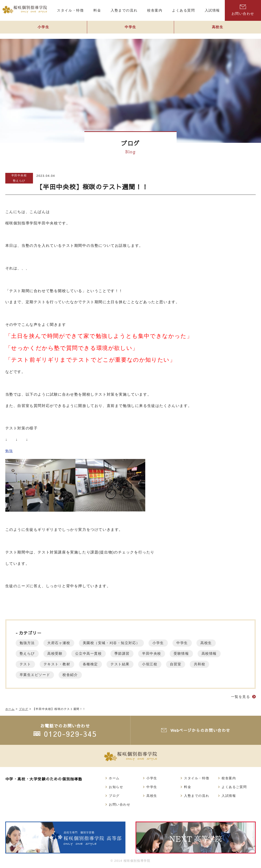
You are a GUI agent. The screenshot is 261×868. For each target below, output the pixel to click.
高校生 (221, 643)
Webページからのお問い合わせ (201, 730)
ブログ (114, 796)
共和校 (215, 664)
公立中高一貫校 (94, 653)
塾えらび (19, 181)
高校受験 (58, 653)
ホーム (114, 778)
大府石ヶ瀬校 (62, 643)
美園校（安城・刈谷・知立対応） (119, 643)
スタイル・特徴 (197, 778)
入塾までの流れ (197, 796)
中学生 (130, 29)
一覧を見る (240, 697)
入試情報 (229, 796)
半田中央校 (19, 175)
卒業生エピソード (37, 675)
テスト (26, 664)
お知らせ (116, 787)
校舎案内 (229, 778)
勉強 (9, 451)
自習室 (189, 664)
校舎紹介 (74, 675)
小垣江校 (161, 664)
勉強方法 (28, 643)
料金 (188, 787)
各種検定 (97, 664)
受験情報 (195, 653)
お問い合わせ (243, 10)
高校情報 (225, 653)
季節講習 (131, 653)
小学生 (43, 29)
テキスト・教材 (60, 664)
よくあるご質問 (234, 787)
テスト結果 (129, 664)
